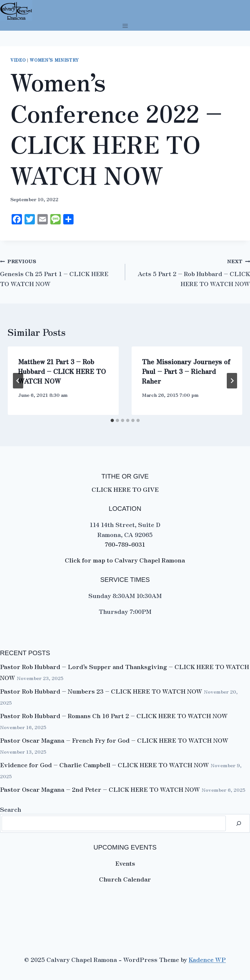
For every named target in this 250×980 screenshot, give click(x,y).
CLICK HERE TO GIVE (125, 489)
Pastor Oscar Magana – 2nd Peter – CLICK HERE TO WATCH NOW (100, 789)
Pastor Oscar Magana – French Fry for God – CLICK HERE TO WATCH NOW (114, 740)
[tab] (112, 420)
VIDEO (18, 60)
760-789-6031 (125, 544)
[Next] (232, 381)
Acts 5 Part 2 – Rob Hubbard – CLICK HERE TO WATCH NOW (194, 278)
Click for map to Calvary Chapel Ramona (125, 560)
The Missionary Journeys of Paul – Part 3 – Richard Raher (186, 371)
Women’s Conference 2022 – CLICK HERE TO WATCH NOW (116, 128)
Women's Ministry (54, 60)
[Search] (239, 823)
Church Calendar (125, 879)
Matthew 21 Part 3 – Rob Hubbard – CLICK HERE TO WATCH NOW (62, 371)
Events (125, 863)
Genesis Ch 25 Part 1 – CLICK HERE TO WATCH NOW (54, 278)
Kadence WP (207, 959)
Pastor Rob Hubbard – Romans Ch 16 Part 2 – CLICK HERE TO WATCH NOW (114, 715)
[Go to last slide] (18, 381)
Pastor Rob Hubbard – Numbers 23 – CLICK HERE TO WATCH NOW (101, 691)
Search (11, 809)
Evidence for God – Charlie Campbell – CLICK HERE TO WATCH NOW (105, 764)
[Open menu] (125, 26)
